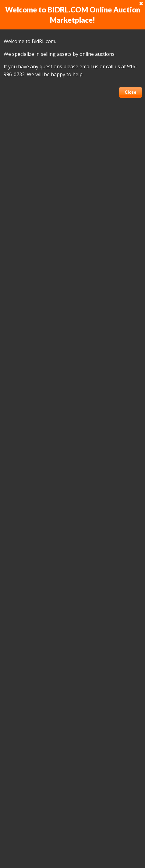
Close (131, 92)
